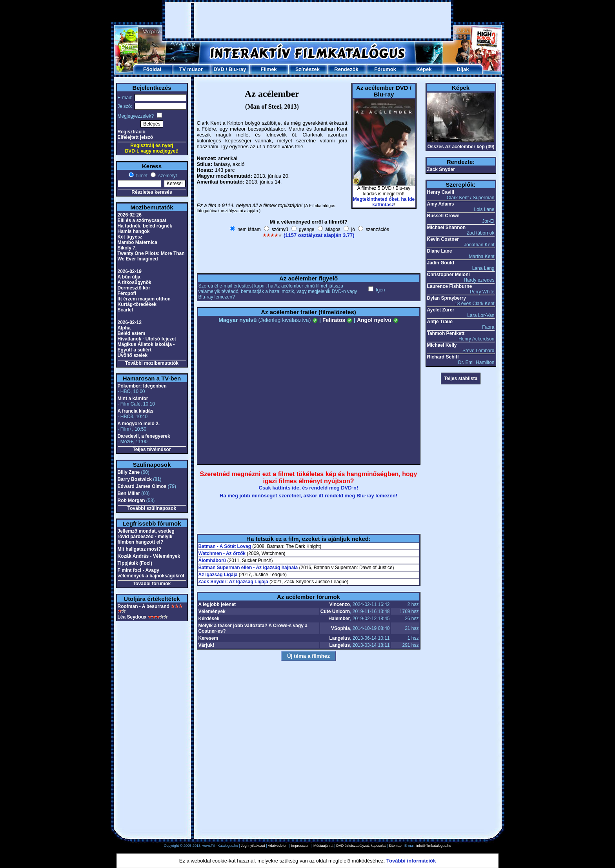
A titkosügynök (135, 282)
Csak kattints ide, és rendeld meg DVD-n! (309, 488)
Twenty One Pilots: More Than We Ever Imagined (151, 256)
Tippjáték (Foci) (135, 563)
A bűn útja (129, 277)
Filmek (268, 69)
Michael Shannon (447, 227)
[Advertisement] (308, 20)
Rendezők (346, 69)
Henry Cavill (441, 192)
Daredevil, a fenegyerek (144, 436)
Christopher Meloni (449, 275)
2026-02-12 (130, 322)
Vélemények (212, 611)
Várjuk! (207, 645)
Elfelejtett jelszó (136, 137)
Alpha (124, 328)
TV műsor (191, 69)
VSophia (340, 628)
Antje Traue (440, 322)
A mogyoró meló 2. (139, 424)
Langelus (339, 638)
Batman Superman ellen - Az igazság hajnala (248, 568)
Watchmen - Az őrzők (222, 553)
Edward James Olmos (142, 486)
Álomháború (212, 560)
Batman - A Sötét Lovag (225, 546)
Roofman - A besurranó (144, 606)
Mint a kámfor (133, 399)
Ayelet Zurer (441, 310)
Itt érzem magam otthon (144, 299)
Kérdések (209, 619)
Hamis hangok (134, 231)
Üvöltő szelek (133, 355)
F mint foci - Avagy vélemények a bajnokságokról (151, 573)
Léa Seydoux (132, 617)
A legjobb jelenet (217, 604)
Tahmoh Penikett (446, 333)
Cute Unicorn (335, 611)
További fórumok (152, 584)
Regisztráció (132, 132)
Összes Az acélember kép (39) (461, 147)
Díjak (463, 69)
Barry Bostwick (135, 479)
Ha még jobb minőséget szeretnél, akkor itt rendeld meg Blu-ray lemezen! (308, 496)
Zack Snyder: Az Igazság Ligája (233, 582)
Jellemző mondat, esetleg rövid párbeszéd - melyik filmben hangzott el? (146, 537)
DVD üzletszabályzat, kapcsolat (361, 846)
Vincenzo (340, 604)
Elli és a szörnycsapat (142, 220)
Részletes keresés (152, 192)
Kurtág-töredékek (137, 304)
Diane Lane (440, 251)
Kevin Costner (443, 239)
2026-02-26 (130, 215)
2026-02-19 (130, 271)
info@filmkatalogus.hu (434, 846)
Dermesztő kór (134, 288)
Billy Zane (129, 472)
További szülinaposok (152, 508)
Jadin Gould (441, 263)
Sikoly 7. (127, 248)
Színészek (307, 69)
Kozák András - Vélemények (149, 556)
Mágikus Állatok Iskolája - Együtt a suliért (146, 347)
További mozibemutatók (152, 363)
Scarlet (126, 310)
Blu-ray (237, 69)
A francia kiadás (136, 411)
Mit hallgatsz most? (139, 549)
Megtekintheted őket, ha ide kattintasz (384, 202)
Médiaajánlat (323, 846)
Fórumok (385, 69)
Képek (424, 69)
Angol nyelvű (378, 320)
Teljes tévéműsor (152, 449)
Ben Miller (129, 493)
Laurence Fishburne (450, 286)
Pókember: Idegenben (142, 386)
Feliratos (337, 320)
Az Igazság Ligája (218, 575)
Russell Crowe (443, 216)
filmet (141, 176)
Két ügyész (130, 237)
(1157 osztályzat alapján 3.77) (319, 235)
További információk (411, 861)
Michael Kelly (442, 345)
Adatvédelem (278, 846)
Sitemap (395, 846)
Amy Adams (441, 204)
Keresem (208, 638)
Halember (339, 619)
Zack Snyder (441, 169)
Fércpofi (127, 293)
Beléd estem (132, 333)
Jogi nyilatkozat (253, 846)
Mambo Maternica (137, 242)
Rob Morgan (131, 500)
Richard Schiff (443, 357)
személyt (167, 176)
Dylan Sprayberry (447, 298)
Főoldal (152, 69)
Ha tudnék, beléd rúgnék (145, 226)
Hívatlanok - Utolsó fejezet (147, 339)
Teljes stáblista (461, 378)
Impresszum (301, 846)
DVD (219, 69)
